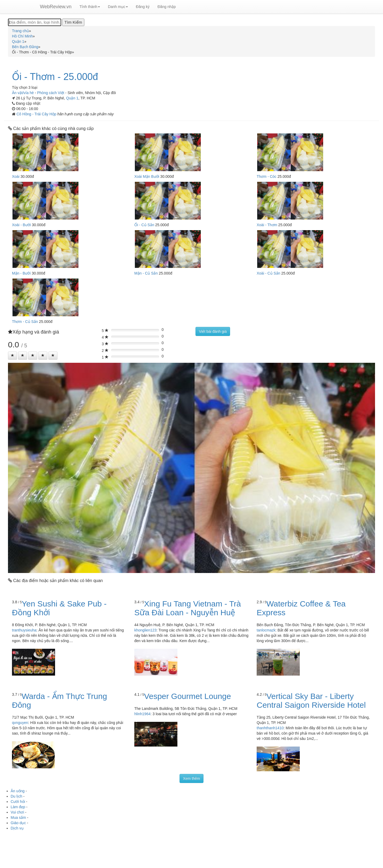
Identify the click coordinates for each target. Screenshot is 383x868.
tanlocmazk (266, 630)
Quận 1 (72, 98)
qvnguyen (20, 723)
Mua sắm (18, 818)
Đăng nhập (167, 7)
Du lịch (16, 796)
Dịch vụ (17, 828)
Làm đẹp (18, 807)
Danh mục (118, 7)
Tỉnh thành (90, 7)
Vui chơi (17, 812)
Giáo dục (18, 823)
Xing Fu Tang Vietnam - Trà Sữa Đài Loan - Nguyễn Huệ (188, 608)
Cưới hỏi (18, 802)
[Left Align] (13, 356)
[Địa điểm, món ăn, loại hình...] (35, 22)
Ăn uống (18, 791)
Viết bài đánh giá (213, 331)
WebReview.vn (56, 7)
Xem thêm (191, 778)
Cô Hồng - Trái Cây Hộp (37, 114)
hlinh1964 (142, 714)
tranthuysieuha (24, 630)
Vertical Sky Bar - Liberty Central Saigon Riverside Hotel (311, 701)
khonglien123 (145, 630)
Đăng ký (143, 7)
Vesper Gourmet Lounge (188, 696)
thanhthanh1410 (270, 728)
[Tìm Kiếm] (73, 22)
